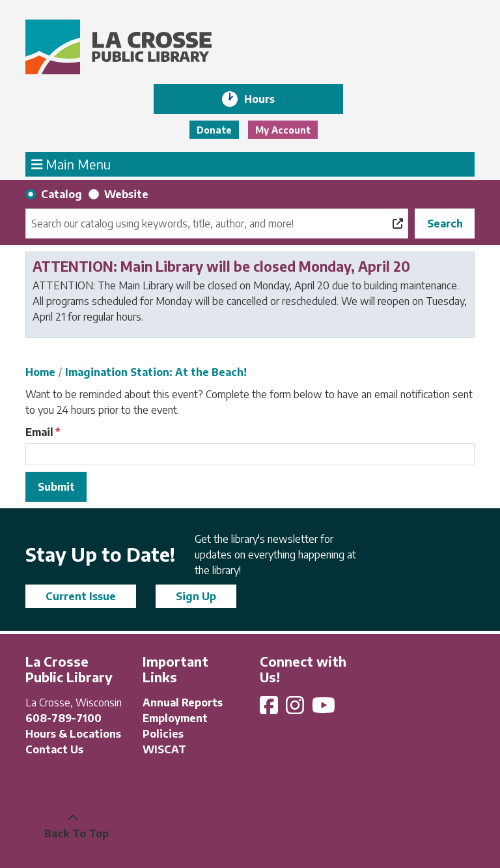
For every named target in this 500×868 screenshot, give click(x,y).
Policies (163, 734)
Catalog (62, 194)
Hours (269, 99)
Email (39, 432)
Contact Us (54, 749)
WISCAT (164, 749)
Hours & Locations (73, 734)
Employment (175, 718)
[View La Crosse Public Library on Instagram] (296, 709)
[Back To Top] (73, 826)
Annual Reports (183, 702)
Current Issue (81, 596)
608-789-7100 (63, 718)
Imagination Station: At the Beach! (156, 372)
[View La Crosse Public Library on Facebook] (270, 709)
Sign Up (196, 596)
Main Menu (71, 164)
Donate (214, 130)
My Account (283, 130)
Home (40, 372)
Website (126, 194)
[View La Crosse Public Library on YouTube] (325, 709)
